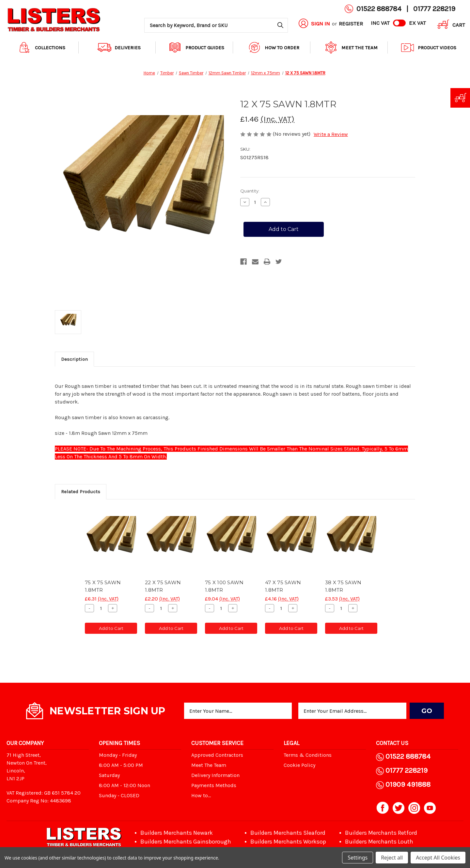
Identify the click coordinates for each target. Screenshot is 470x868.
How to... (201, 795)
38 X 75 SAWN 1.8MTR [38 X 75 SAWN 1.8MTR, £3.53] (343, 586)
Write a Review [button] (331, 134)
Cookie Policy (299, 765)
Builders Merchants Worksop (288, 842)
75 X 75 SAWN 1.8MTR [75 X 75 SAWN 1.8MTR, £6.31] (103, 586)
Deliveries (119, 47)
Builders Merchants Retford (381, 833)
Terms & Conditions (308, 755)
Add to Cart (111, 628)
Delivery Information (215, 775)
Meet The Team (351, 47)
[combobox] (216, 25)
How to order (273, 47)
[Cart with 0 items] (449, 25)
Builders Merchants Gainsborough (186, 842)
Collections (41, 47)
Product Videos (428, 47)
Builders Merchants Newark (177, 833)
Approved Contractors (217, 755)
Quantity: (250, 191)
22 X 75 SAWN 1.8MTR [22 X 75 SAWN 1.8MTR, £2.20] (163, 586)
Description (74, 359)
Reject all (392, 858)
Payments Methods (214, 785)
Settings (358, 858)
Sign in (321, 23)
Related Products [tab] (81, 492)
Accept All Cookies (438, 858)
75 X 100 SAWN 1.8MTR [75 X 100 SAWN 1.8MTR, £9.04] (224, 586)
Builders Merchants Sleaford (288, 833)
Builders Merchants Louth (379, 842)
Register (351, 23)
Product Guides (196, 47)
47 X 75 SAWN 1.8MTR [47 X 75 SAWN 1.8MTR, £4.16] (283, 586)
